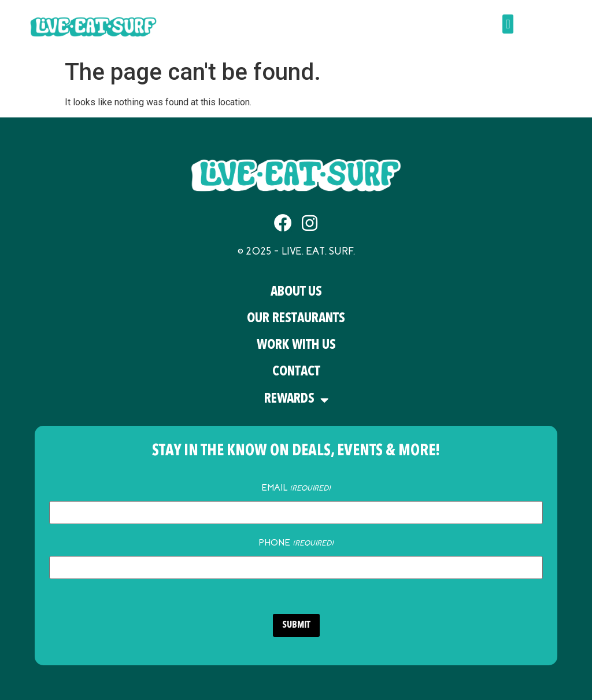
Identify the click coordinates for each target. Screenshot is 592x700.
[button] (508, 24)
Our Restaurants (296, 319)
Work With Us (296, 346)
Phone (296, 543)
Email (296, 488)
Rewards (296, 400)
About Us (296, 292)
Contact (296, 372)
